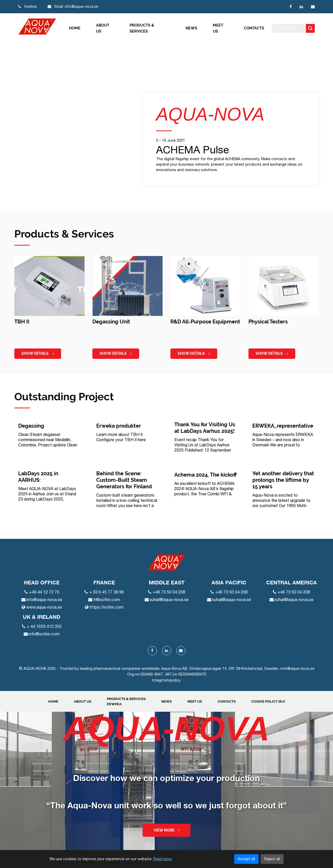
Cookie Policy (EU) (268, 701)
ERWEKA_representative (283, 426)
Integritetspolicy (166, 680)
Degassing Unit (111, 322)
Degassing (31, 426)
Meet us (218, 28)
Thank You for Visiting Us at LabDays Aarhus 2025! (205, 428)
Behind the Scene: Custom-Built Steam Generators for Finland (124, 480)
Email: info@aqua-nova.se (73, 7)
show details (38, 353)
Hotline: (28, 7)
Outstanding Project (64, 396)
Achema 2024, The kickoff (206, 475)
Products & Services (142, 28)
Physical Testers (268, 322)
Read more (162, 859)
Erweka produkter (119, 426)
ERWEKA (114, 704)
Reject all (272, 859)
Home (75, 28)
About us (103, 28)
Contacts (254, 28)
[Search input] (290, 28)
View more (167, 830)
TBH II (22, 322)
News (191, 28)
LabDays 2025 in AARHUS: (38, 477)
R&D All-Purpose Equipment (205, 322)
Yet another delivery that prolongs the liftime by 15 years (283, 480)
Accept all (246, 859)
